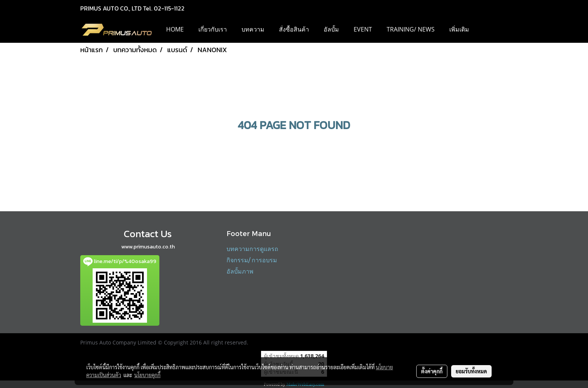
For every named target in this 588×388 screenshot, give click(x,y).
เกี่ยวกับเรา (213, 29)
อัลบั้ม (331, 29)
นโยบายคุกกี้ (147, 375)
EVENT (363, 29)
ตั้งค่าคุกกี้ (432, 371)
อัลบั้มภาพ (240, 271)
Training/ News (411, 29)
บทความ (253, 29)
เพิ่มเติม (459, 29)
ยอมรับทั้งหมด (471, 371)
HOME (175, 29)
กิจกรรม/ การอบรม (252, 260)
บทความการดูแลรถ (252, 249)
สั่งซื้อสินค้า (294, 29)
